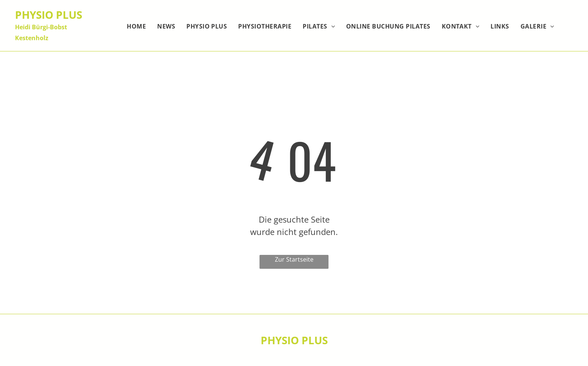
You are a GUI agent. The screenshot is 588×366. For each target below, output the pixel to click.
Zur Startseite (294, 259)
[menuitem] (136, 26)
